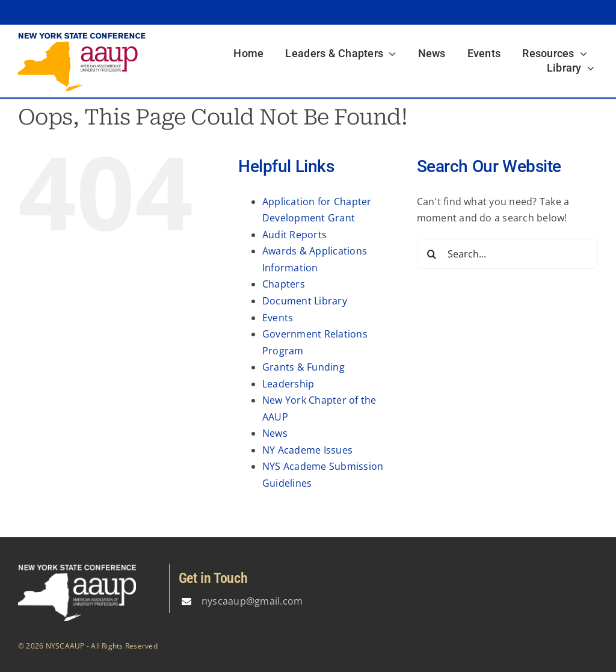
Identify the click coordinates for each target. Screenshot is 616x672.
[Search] (432, 254)
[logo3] (82, 37)
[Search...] (507, 254)
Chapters (284, 284)
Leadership (288, 384)
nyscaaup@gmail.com (252, 601)
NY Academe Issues (307, 450)
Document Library (305, 301)
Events (278, 318)
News (275, 433)
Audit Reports (294, 235)
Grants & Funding (303, 367)
